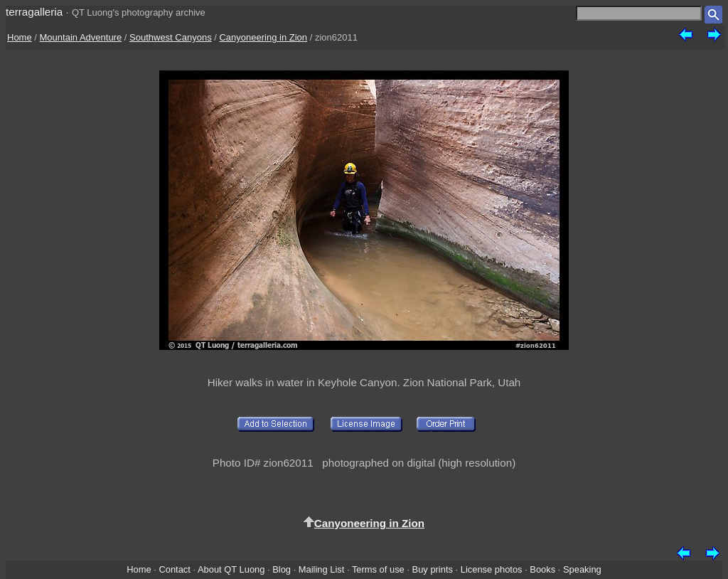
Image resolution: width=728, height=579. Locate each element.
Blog (282, 569)
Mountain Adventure (81, 37)
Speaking (582, 569)
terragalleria (34, 12)
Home (20, 37)
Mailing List (322, 569)
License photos (492, 569)
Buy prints (433, 569)
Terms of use (378, 569)
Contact (174, 569)
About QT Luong (231, 569)
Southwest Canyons (171, 37)
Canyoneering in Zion (263, 37)
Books (542, 569)
